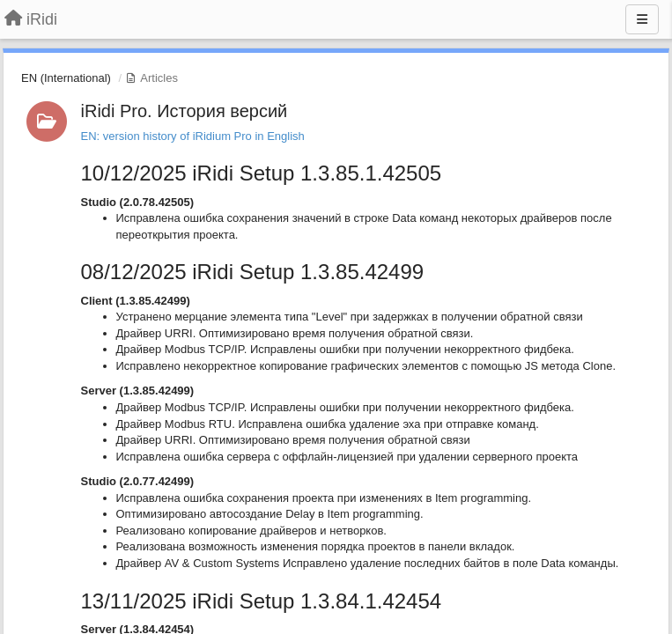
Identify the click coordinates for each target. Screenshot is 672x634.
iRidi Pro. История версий (185, 111)
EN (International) (66, 78)
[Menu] (642, 19)
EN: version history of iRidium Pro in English (193, 136)
